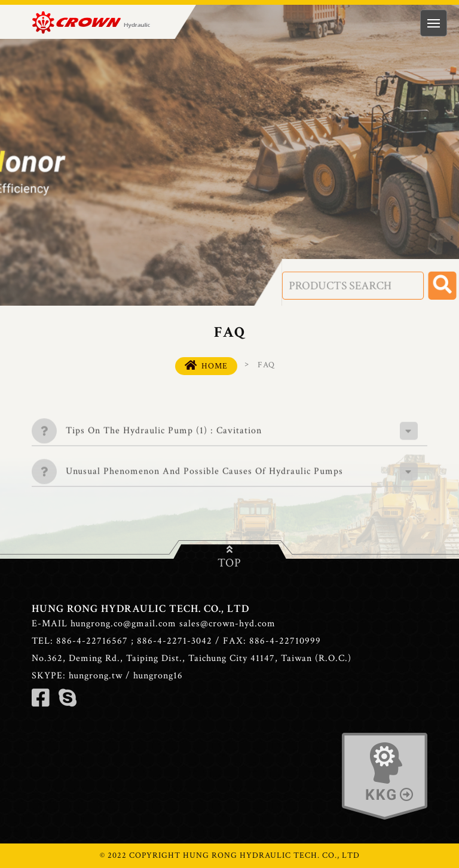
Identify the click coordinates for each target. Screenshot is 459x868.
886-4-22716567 (92, 641)
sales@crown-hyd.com (227, 624)
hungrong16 (158, 676)
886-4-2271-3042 (175, 641)
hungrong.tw (96, 676)
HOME (206, 366)
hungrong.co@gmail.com (123, 624)
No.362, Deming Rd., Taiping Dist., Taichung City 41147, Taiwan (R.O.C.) (192, 658)
